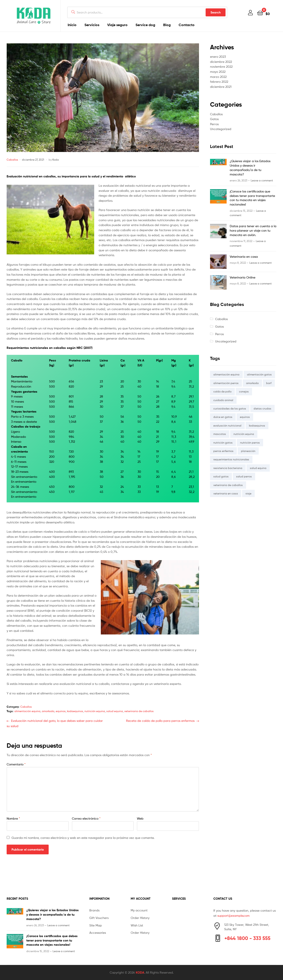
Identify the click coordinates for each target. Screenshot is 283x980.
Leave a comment (262, 180)
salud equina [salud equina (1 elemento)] (258, 468)
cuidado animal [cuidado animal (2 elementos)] (223, 400)
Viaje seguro (117, 25)
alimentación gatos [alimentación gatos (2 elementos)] (259, 374)
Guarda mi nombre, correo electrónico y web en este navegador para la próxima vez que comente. (83, 838)
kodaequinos (75, 711)
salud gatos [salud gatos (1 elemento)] (221, 476)
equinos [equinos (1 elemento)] (245, 417)
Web (140, 818)
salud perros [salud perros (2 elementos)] (244, 476)
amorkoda (48, 711)
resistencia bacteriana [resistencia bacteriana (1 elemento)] (228, 468)
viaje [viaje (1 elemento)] (248, 493)
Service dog (145, 25)
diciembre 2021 (221, 87)
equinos (61, 711)
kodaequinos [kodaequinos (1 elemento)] (257, 426)
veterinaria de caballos (139, 711)
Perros (214, 124)
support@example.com (233, 916)
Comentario (16, 764)
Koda (56, 160)
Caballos (12, 160)
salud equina (115, 711)
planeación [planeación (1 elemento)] (248, 451)
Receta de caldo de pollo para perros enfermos (160, 721)
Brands (94, 910)
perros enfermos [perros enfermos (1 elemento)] (223, 451)
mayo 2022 (218, 72)
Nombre (13, 818)
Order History (140, 918)
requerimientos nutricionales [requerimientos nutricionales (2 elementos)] (231, 459)
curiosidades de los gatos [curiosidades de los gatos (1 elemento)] (230, 408)
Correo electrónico (86, 818)
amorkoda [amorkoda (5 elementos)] (252, 383)
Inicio (72, 25)
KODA (140, 972)
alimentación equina (27, 711)
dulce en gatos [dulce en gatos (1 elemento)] (223, 417)
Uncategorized (221, 129)
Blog (167, 25)
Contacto (187, 25)
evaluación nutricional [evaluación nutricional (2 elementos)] (227, 426)
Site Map (96, 925)
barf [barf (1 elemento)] (269, 383)
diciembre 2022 (221, 62)
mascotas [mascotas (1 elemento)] (220, 434)
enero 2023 (218, 57)
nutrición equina (95, 711)
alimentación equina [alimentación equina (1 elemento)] (226, 374)
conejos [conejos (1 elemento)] (244, 391)
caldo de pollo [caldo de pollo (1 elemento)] (222, 391)
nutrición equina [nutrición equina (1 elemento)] (244, 434)
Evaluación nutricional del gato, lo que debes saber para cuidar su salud (55, 723)
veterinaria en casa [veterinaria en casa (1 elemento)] (226, 493)
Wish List (137, 925)
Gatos (214, 119)
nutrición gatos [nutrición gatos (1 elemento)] (223, 443)
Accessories (98, 933)
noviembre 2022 (221, 66)
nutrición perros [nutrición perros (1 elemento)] (250, 443)
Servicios (92, 25)
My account (139, 910)
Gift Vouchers (99, 918)
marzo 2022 (218, 77)
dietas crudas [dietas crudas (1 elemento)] (262, 408)
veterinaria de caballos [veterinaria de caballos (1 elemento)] (228, 485)
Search (216, 12)
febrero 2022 (219, 82)
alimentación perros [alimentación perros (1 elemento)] (226, 383)
